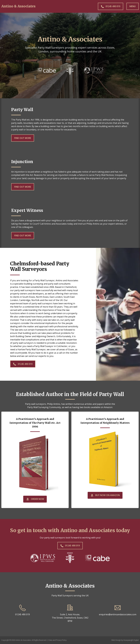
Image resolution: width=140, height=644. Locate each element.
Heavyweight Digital (131, 640)
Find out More (23, 138)
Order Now (35, 499)
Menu (133, 6)
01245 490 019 (23, 364)
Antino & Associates (18, 6)
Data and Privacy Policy (57, 640)
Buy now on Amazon (105, 495)
